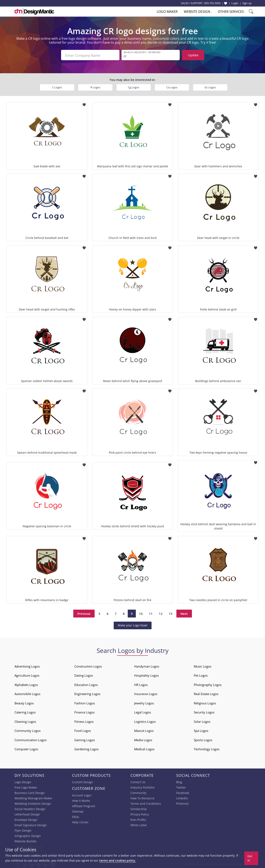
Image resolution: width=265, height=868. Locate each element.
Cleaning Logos (25, 721)
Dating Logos (84, 675)
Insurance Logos (146, 693)
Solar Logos (202, 721)
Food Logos (83, 730)
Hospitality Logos (146, 675)
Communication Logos (31, 739)
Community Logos (28, 730)
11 (151, 613)
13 (171, 613)
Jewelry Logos (144, 702)
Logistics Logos (145, 721)
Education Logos (86, 684)
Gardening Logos (86, 748)
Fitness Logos (84, 721)
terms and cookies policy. (118, 860)
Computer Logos (26, 748)
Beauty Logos (24, 702)
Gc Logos (210, 86)
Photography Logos (208, 684)
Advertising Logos (27, 665)
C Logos (57, 86)
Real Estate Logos (206, 693)
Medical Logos (144, 748)
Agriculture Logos (27, 675)
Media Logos (143, 739)
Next (184, 613)
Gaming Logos (85, 739)
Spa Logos (201, 730)
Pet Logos (201, 675)
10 (141, 613)
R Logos (95, 86)
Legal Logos (143, 711)
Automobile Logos (27, 693)
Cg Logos (134, 86)
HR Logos (141, 684)
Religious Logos (205, 702)
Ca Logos (172, 86)
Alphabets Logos (26, 684)
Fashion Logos (85, 702)
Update (193, 55)
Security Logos (204, 711)
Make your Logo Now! (133, 624)
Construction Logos (88, 665)
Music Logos (203, 665)
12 (161, 613)
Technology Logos (207, 748)
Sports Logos (203, 739)
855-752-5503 (212, 3)
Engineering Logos (87, 693)
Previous (84, 613)
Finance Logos (84, 711)
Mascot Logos (144, 730)
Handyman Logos (147, 665)
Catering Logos (25, 711)
